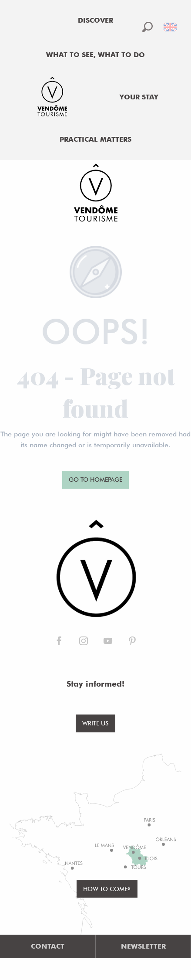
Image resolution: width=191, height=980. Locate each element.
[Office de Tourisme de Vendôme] (95, 194)
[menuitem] (96, 20)
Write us (95, 723)
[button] (147, 27)
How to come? (107, 889)
